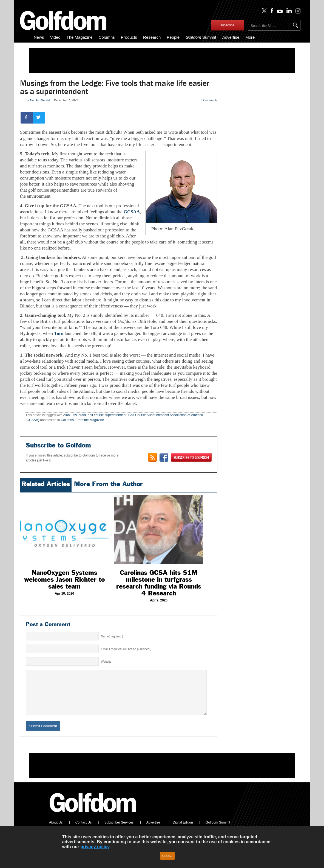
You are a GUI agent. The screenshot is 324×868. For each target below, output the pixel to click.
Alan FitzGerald (40, 100)
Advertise (231, 37)
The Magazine (80, 37)
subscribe (227, 25)
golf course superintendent (107, 415)
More (250, 37)
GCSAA (132, 212)
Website (106, 662)
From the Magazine (90, 420)
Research (152, 37)
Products (129, 37)
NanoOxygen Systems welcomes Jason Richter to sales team (64, 579)
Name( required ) (112, 636)
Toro (59, 333)
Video (55, 37)
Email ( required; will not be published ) (126, 649)
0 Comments (209, 100)
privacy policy (95, 847)
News (39, 37)
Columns (107, 37)
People (173, 37)
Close (167, 856)
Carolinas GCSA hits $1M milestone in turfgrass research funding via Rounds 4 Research (159, 583)
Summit (201, 37)
